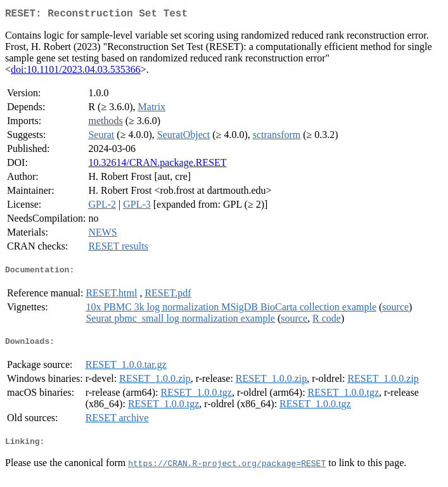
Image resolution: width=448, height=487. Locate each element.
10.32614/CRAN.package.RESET (157, 165)
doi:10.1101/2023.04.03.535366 (76, 72)
